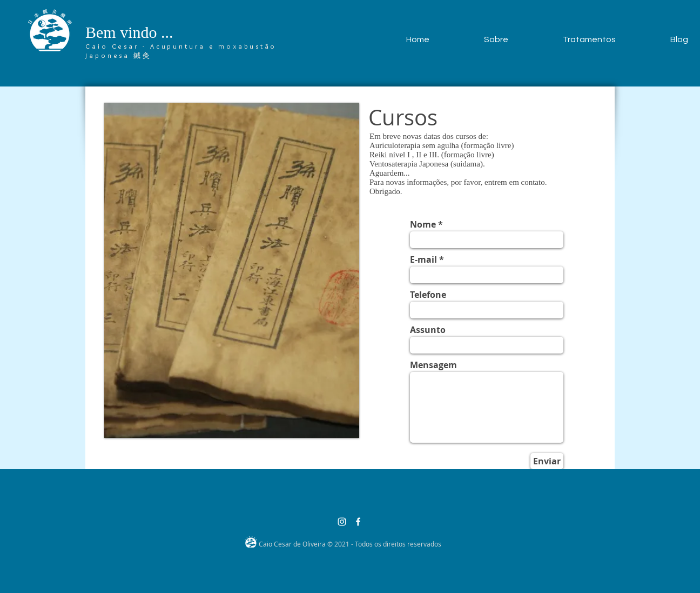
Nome (423, 224)
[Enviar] (547, 461)
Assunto (428, 330)
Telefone (428, 295)
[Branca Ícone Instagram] (342, 522)
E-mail (423, 259)
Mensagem (433, 365)
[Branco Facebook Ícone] (358, 522)
